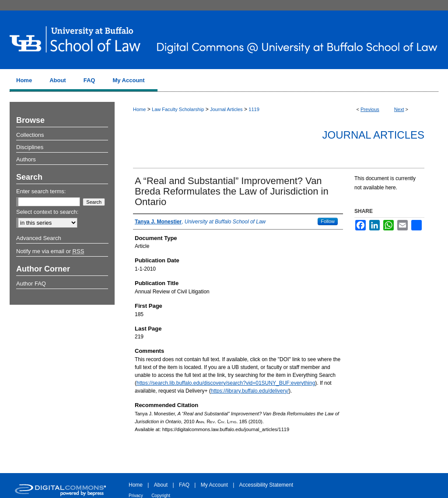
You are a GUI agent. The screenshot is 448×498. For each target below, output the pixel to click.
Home (139, 109)
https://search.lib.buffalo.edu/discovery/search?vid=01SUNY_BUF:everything (226, 383)
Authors (26, 159)
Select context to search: (47, 212)
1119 (254, 109)
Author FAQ (31, 284)
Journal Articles (226, 109)
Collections (30, 135)
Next (399, 109)
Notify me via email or (50, 251)
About (161, 485)
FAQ (184, 485)
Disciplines (30, 147)
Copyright (161, 496)
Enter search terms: (41, 191)
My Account (214, 485)
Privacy (136, 496)
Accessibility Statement (266, 485)
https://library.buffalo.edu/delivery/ (250, 391)
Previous (370, 109)
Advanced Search (39, 238)
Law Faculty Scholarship (178, 109)
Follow (328, 221)
